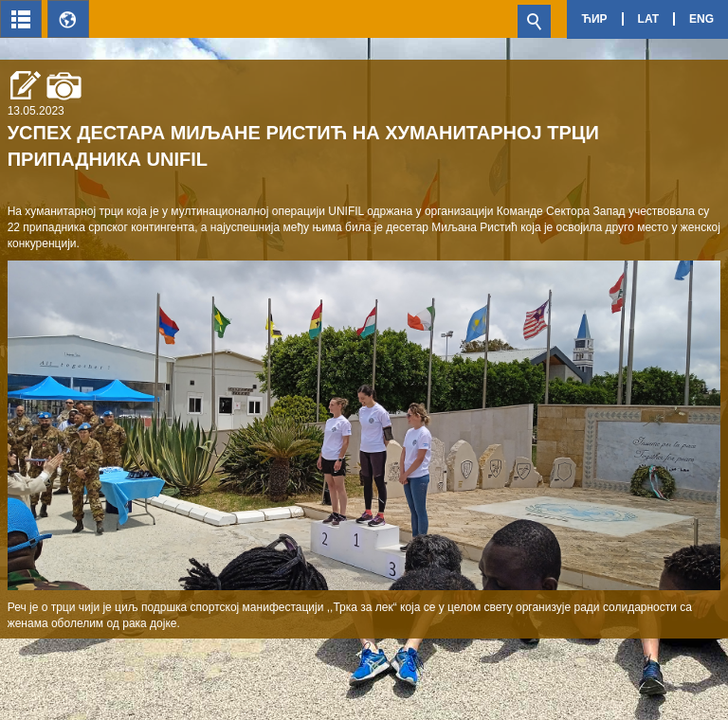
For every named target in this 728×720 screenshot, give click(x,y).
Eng (701, 19)
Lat (648, 19)
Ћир (594, 19)
